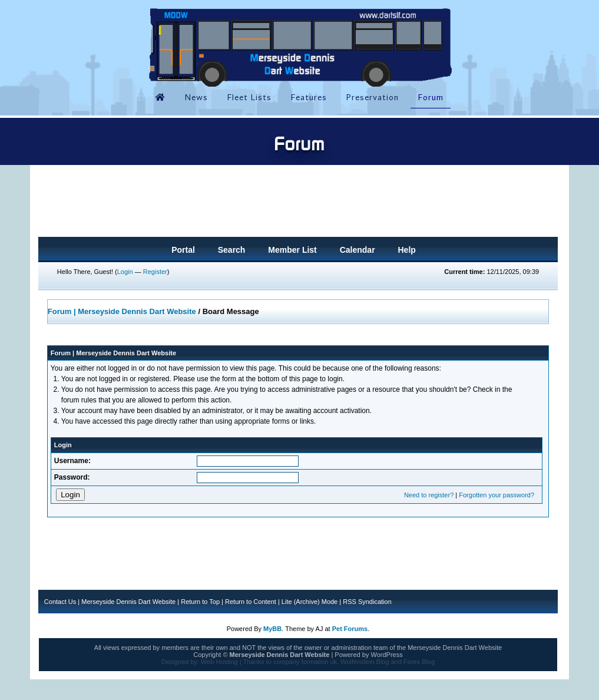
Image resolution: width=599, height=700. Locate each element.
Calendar (358, 250)
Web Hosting (219, 662)
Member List (292, 250)
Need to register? (429, 495)
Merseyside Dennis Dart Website (128, 602)
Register (155, 272)
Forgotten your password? (497, 495)
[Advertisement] (298, 204)
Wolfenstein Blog (365, 662)
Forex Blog (419, 662)
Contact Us (60, 602)
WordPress (386, 655)
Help (406, 250)
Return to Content (251, 602)
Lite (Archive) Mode (310, 602)
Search (232, 250)
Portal (183, 250)
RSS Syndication (367, 602)
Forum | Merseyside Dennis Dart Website (122, 311)
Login (125, 272)
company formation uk (305, 662)
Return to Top (200, 602)
